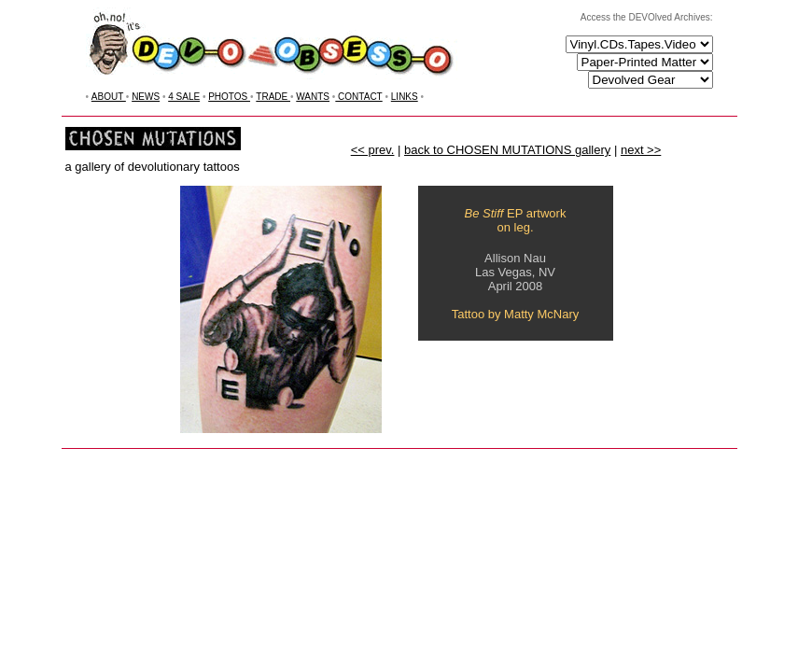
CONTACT (358, 97)
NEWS (146, 97)
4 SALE (184, 97)
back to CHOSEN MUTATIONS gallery (507, 150)
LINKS (405, 97)
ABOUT (109, 97)
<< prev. (373, 150)
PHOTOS (229, 97)
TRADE (273, 97)
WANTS (313, 97)
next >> (641, 150)
